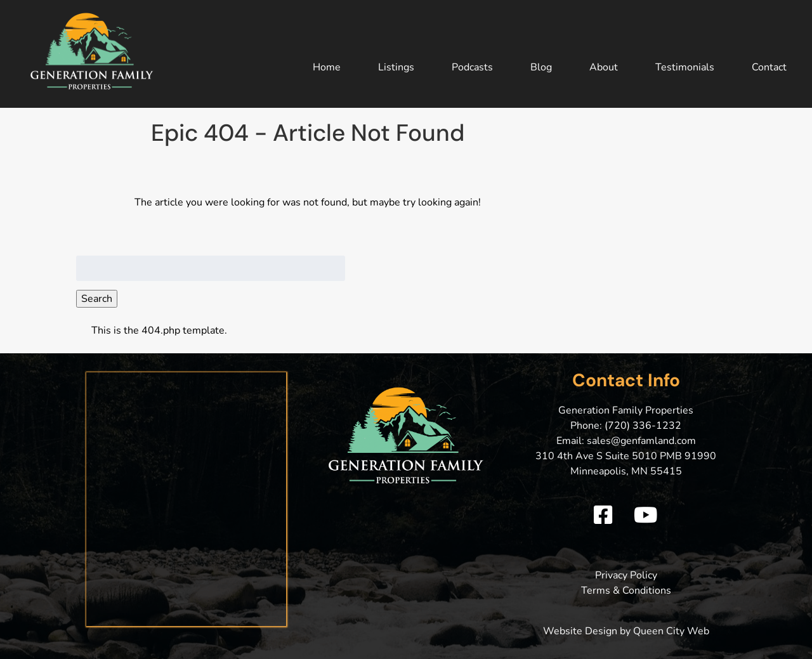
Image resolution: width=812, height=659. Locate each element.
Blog (541, 67)
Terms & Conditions (626, 590)
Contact (769, 67)
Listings (396, 67)
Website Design (580, 631)
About (604, 67)
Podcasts (472, 67)
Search (97, 299)
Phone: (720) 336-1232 (626, 426)
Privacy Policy (626, 575)
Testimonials (685, 67)
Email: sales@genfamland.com (626, 441)
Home (327, 67)
